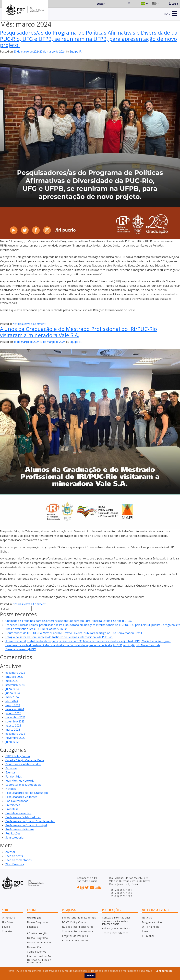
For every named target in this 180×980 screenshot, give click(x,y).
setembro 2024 (15, 685)
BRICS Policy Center (18, 756)
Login (173, 4)
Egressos (11, 768)
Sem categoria (14, 838)
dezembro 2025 (15, 673)
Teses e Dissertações (115, 933)
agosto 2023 (13, 726)
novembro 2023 (15, 717)
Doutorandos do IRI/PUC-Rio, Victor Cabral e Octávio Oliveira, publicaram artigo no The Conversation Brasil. (74, 633)
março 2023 (13, 730)
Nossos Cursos (36, 947)
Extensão (33, 927)
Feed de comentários (19, 860)
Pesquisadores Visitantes (21, 797)
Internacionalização (39, 956)
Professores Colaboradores (23, 817)
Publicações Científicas (116, 928)
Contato (7, 931)
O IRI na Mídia (151, 927)
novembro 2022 (15, 738)
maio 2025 (12, 681)
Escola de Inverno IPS (75, 940)
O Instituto (9, 918)
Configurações (164, 971)
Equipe (6, 927)
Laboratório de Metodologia (23, 785)
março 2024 (13, 705)
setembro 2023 (15, 721)
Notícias (18, 324)
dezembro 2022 (15, 734)
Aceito (90, 975)
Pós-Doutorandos (17, 801)
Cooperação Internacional (78, 931)
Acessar (10, 852)
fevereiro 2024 (15, 709)
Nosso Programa (37, 922)
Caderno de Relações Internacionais (115, 923)
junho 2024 (13, 693)
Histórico (8, 922)
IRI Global (148, 936)
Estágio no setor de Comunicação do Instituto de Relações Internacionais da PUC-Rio (59, 637)
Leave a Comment (34, 324)
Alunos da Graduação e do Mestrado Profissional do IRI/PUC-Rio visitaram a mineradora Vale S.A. (79, 332)
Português (146, 4)
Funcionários (14, 777)
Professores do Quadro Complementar (30, 821)
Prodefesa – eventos (18, 813)
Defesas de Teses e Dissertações (39, 961)
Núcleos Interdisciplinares (78, 927)
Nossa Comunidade (39, 942)
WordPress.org (15, 864)
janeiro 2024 (13, 713)
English (156, 4)
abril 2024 (12, 701)
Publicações (13, 833)
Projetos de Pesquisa (75, 936)
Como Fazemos (37, 952)
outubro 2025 (14, 677)
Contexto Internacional (116, 918)
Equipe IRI (76, 52)
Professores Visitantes (20, 829)
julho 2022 (12, 742)
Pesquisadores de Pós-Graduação (27, 793)
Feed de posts (14, 856)
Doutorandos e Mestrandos (23, 764)
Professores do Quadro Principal (26, 825)
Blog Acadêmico (152, 922)
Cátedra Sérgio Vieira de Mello (25, 760)
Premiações (13, 805)
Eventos (10, 772)
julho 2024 (12, 689)
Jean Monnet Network (20, 781)
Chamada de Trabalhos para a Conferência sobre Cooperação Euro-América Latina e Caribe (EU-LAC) (69, 621)
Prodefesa (12, 809)
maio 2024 (12, 697)
